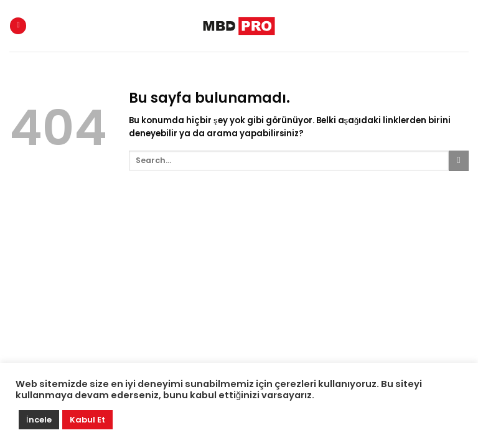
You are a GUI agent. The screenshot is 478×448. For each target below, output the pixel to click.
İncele (39, 420)
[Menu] (18, 26)
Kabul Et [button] (87, 420)
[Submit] (459, 161)
